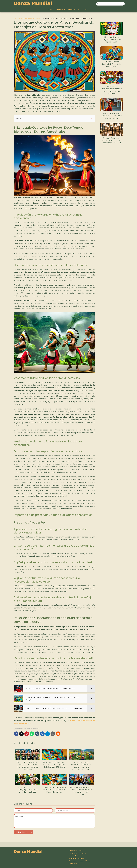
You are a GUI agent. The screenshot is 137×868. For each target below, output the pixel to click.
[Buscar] (123, 4)
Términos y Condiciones (77, 853)
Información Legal (75, 851)
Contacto (85, 9)
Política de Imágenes (77, 858)
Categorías (59, 9)
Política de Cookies (76, 856)
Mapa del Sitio (74, 864)
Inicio (50, 9)
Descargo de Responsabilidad (80, 861)
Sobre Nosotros (73, 9)
